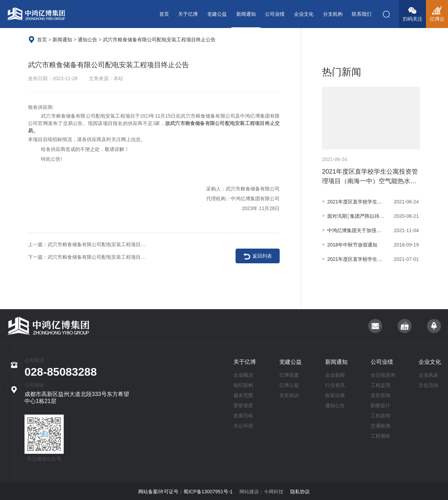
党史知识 (289, 395)
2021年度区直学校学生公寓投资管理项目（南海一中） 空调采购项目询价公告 (371, 202)
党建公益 (217, 14)
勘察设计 (380, 405)
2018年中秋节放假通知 (371, 245)
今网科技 (274, 492)
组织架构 (243, 385)
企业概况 (243, 375)
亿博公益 (289, 385)
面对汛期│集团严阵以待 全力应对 (371, 216)
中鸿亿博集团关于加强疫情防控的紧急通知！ (371, 230)
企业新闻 (335, 375)
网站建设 (249, 492)
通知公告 (87, 40)
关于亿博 (188, 14)
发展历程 (243, 416)
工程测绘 (380, 436)
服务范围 (243, 395)
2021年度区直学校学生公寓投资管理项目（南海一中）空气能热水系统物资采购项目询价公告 (371, 140)
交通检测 (380, 426)
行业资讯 (335, 385)
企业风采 (428, 375)
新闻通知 (246, 14)
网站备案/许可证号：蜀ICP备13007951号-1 (185, 492)
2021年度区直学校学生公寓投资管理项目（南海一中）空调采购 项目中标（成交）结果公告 (371, 259)
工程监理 (380, 385)
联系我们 (362, 14)
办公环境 (243, 426)
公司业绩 (275, 14)
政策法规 (335, 395)
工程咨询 (380, 416)
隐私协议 (300, 492)
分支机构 (333, 14)
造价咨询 (380, 395)
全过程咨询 (383, 375)
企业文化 (304, 14)
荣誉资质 (243, 405)
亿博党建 (289, 375)
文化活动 (428, 385)
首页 (164, 14)
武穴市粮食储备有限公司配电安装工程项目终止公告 (159, 40)
